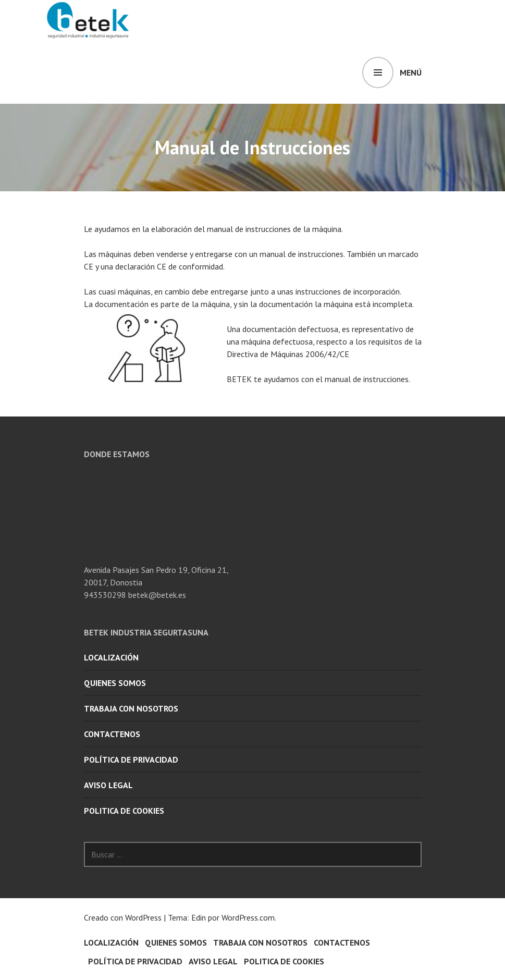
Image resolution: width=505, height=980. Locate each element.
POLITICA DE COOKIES (124, 811)
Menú (411, 72)
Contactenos (112, 734)
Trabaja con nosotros (131, 708)
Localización (111, 657)
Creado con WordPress (123, 917)
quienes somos (115, 683)
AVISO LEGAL (108, 785)
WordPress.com (248, 917)
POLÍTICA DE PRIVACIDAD (131, 759)
